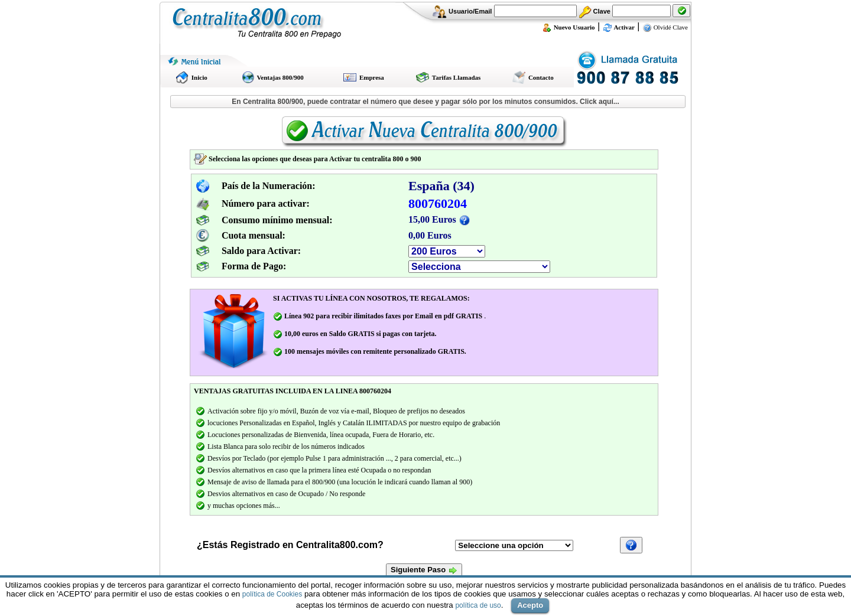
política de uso (478, 605)
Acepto (530, 605)
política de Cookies (272, 594)
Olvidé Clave (665, 27)
